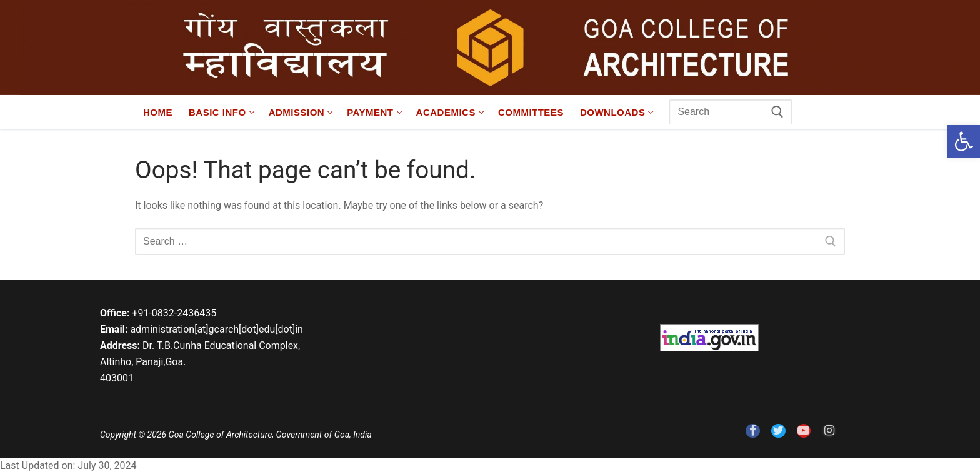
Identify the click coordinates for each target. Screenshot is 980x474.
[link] (964, 141)
